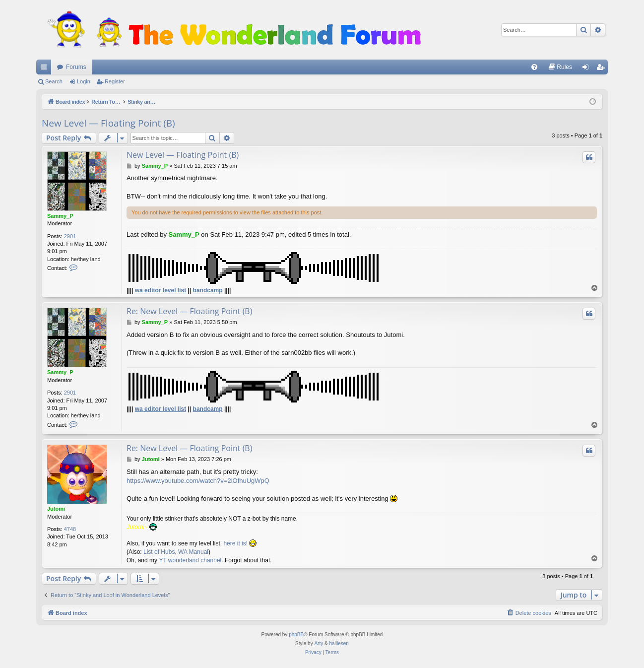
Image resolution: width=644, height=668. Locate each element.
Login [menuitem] (588, 69)
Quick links (46, 69)
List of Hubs (159, 552)
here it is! (235, 543)
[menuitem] (534, 67)
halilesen (339, 643)
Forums (76, 67)
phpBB (296, 635)
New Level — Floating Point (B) (108, 123)
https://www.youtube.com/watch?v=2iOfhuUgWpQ (198, 481)
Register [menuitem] (603, 69)
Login (84, 81)
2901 (70, 236)
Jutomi (56, 509)
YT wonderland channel (190, 560)
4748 (70, 529)
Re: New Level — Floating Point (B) (189, 311)
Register (115, 81)
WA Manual (193, 552)
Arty (319, 643)
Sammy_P (60, 216)
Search (54, 81)
